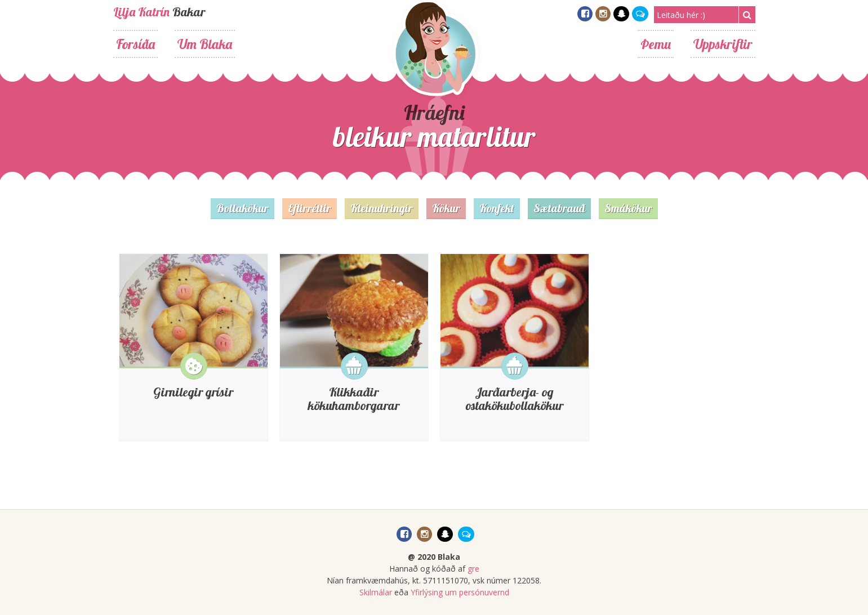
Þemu (656, 44)
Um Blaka (205, 44)
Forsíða (135, 44)
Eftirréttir (310, 208)
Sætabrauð (559, 208)
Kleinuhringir (382, 208)
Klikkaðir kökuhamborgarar (354, 399)
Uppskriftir (723, 44)
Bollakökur (242, 208)
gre (473, 569)
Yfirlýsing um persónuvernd (460, 592)
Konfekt (497, 208)
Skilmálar (376, 592)
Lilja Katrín (141, 12)
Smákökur (628, 208)
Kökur (446, 208)
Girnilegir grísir (193, 392)
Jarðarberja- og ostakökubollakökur (515, 399)
